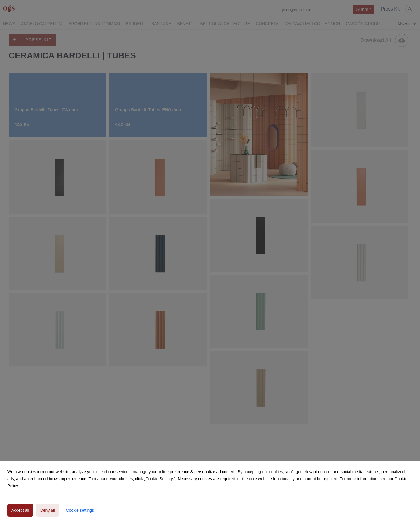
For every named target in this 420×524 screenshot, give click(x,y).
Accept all (20, 510)
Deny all (48, 510)
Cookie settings (80, 510)
